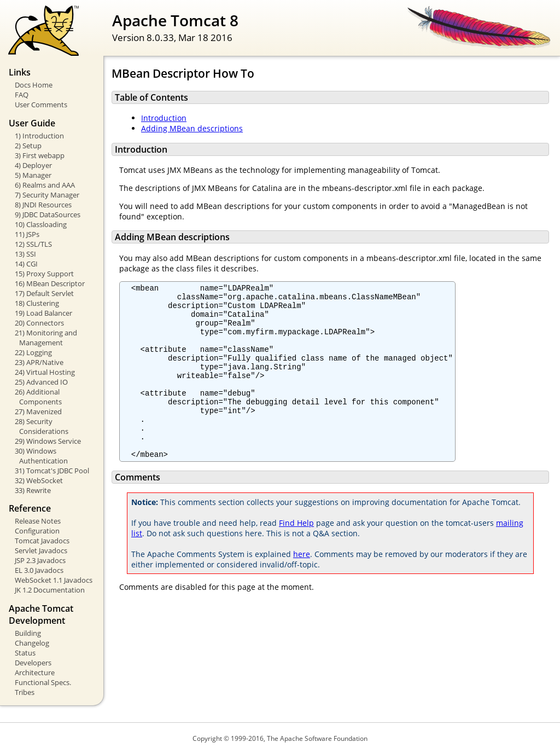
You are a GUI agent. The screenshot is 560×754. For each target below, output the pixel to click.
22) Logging (33, 352)
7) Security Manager (47, 195)
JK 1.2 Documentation (50, 590)
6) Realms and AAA (45, 185)
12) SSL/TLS (33, 244)
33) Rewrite (33, 490)
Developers (33, 663)
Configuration (37, 531)
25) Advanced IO (41, 382)
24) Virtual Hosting (45, 372)
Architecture (35, 672)
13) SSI (25, 254)
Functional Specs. (43, 682)
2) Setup (28, 146)
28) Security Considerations (42, 426)
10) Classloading (41, 224)
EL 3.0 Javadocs (39, 570)
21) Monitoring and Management (46, 338)
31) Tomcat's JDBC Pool (52, 471)
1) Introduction (39, 136)
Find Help (296, 556)
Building (28, 633)
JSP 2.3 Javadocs (40, 560)
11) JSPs (27, 234)
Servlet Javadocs (41, 550)
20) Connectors (39, 323)
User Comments (41, 105)
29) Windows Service (48, 441)
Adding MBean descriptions (192, 128)
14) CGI (26, 264)
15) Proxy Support (44, 274)
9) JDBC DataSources (48, 214)
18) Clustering (37, 303)
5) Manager (33, 175)
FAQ (22, 95)
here (302, 587)
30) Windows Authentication (41, 456)
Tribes (25, 692)
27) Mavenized (38, 411)
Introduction (164, 118)
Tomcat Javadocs (42, 541)
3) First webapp (40, 155)
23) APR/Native (39, 362)
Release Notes (38, 521)
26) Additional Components (38, 397)
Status (25, 653)
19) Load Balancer (43, 313)
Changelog (32, 643)
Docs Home (34, 85)
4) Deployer (33, 165)
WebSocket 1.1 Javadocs (54, 580)
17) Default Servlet (44, 293)
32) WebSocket (39, 480)
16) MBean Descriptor (50, 283)
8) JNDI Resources (43, 205)
